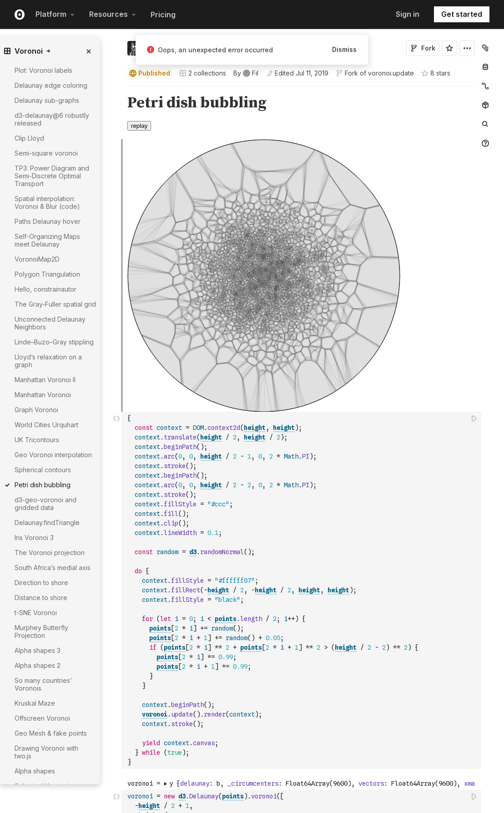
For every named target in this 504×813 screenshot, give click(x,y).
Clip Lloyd (29, 138)
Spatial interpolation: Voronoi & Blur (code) (47, 202)
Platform (55, 14)
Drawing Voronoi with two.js (46, 752)
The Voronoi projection (50, 553)
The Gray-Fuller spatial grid (55, 304)
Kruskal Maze (35, 703)
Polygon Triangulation (47, 274)
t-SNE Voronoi (36, 613)
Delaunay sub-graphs (47, 100)
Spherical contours (43, 470)
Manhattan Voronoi (43, 395)
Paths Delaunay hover (48, 221)
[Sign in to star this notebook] (449, 48)
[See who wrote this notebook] (246, 73)
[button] (117, 90)
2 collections (203, 73)
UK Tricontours (37, 440)
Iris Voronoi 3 (34, 538)
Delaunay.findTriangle (47, 523)
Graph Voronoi (36, 410)
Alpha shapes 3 (38, 650)
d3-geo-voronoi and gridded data (45, 504)
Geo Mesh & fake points (51, 733)
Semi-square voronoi (46, 153)
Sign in (408, 14)
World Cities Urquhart (46, 425)
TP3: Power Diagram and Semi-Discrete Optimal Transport (52, 176)
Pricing (163, 15)
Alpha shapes (35, 771)
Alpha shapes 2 (38, 665)
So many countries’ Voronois (43, 684)
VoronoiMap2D (37, 259)
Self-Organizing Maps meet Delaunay (47, 240)
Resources (113, 14)
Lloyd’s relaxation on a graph (48, 361)
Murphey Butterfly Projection (41, 631)
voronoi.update (391, 73)
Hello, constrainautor (45, 289)
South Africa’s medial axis (53, 568)
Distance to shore (41, 598)
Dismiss (344, 49)
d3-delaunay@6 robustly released (52, 119)
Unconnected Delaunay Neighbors (50, 323)
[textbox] (302, 590)
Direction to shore (41, 583)
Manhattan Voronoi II (45, 380)
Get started (462, 14)
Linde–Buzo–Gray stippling (54, 342)
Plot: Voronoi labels (43, 70)
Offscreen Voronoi (42, 718)
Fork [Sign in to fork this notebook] (423, 48)
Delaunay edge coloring (51, 85)
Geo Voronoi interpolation (53, 455)
